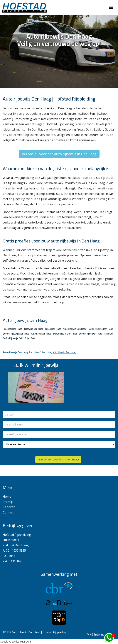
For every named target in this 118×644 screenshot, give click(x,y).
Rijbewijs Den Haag (34, 329)
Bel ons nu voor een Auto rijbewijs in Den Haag (59, 154)
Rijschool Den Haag (12, 329)
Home (7, 497)
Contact (8, 512)
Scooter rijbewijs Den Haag (16, 334)
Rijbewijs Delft (16, 338)
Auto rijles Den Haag (41, 334)
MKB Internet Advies (101, 634)
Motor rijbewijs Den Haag (101, 329)
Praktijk (8, 502)
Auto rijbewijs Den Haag (75, 329)
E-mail (11, 556)
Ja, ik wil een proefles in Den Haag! (58, 459)
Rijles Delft (30, 338)
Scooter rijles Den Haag (90, 334)
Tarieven (9, 507)
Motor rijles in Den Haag (65, 334)
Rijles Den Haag (53, 329)
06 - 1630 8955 (16, 550)
